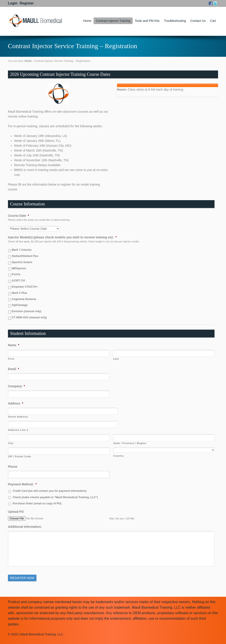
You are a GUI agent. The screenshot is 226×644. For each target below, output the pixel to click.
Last (116, 359)
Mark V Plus (20, 293)
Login (13, 3)
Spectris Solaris (22, 262)
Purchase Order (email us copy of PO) (37, 503)
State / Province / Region (130, 443)
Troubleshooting (175, 21)
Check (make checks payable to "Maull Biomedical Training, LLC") (55, 497)
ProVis (16, 274)
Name (14, 345)
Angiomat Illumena (24, 299)
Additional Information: (25, 527)
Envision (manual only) (27, 311)
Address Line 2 (18, 430)
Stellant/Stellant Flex (25, 256)
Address (16, 403)
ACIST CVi (19, 281)
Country (119, 456)
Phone (13, 467)
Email (14, 369)
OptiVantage (20, 305)
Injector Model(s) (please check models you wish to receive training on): (62, 237)
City (11, 443)
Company (16, 386)
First (11, 359)
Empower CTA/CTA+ (25, 287)
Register (27, 3)
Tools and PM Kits (147, 21)
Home (87, 21)
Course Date (19, 216)
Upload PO (16, 512)
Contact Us (198, 21)
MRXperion (19, 268)
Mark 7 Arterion (22, 250)
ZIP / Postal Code (20, 456)
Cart (213, 21)
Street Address (18, 417)
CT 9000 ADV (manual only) (29, 317)
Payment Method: (22, 484)
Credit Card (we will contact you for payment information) (50, 491)
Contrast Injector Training (113, 21)
